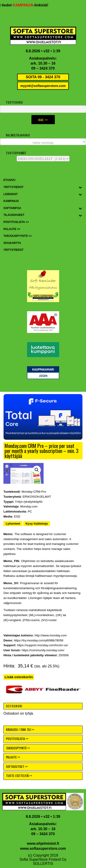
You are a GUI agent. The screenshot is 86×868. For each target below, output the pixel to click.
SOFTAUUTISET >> (17, 766)
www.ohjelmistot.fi (43, 843)
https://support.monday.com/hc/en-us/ (42, 645)
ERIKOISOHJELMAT (37, 497)
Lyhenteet (13, 524)
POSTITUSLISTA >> (17, 739)
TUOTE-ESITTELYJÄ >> (19, 775)
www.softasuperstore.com (43, 848)
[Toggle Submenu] (80, 187)
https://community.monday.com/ (43, 650)
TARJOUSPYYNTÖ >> (18, 748)
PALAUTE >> (13, 757)
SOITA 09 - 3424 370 (43, 77)
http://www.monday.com (51, 635)
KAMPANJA (26, 5)
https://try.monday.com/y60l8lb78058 (39, 640)
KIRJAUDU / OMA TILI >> (20, 729)
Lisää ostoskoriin (19, 677)
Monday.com (29, 506)
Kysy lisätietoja (37, 524)
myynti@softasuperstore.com (43, 86)
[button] (43, 417)
